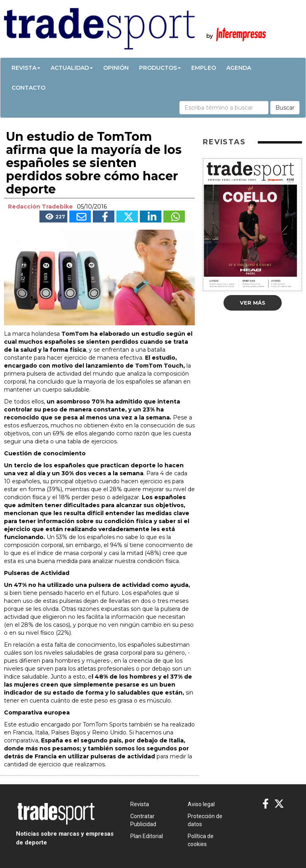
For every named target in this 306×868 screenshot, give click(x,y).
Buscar (285, 108)
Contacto (28, 88)
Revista (26, 68)
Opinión (116, 68)
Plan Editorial (147, 836)
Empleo (204, 68)
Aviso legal (201, 804)
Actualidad (72, 68)
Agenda (239, 68)
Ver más (253, 303)
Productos (160, 68)
